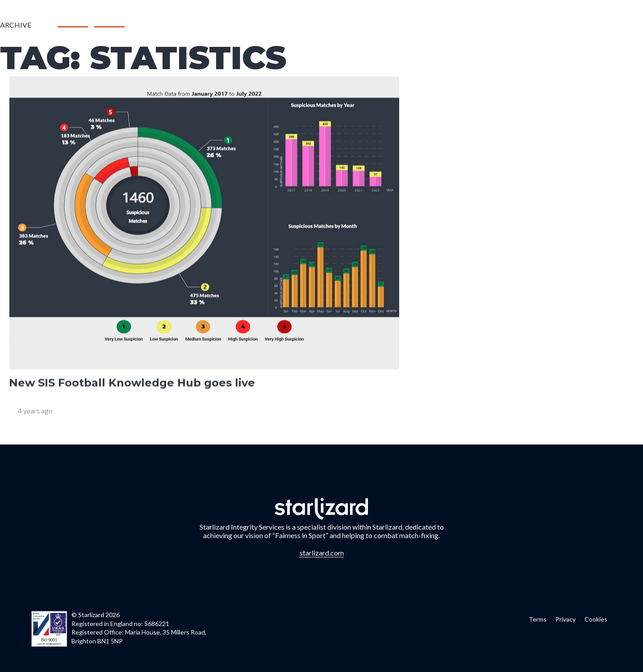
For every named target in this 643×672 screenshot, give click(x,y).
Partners (402, 24)
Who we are (348, 24)
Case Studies (457, 24)
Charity (541, 24)
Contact (586, 24)
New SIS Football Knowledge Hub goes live (132, 384)
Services (296, 24)
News (503, 24)
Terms (538, 619)
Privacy (566, 619)
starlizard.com (322, 553)
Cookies (596, 619)
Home (258, 24)
